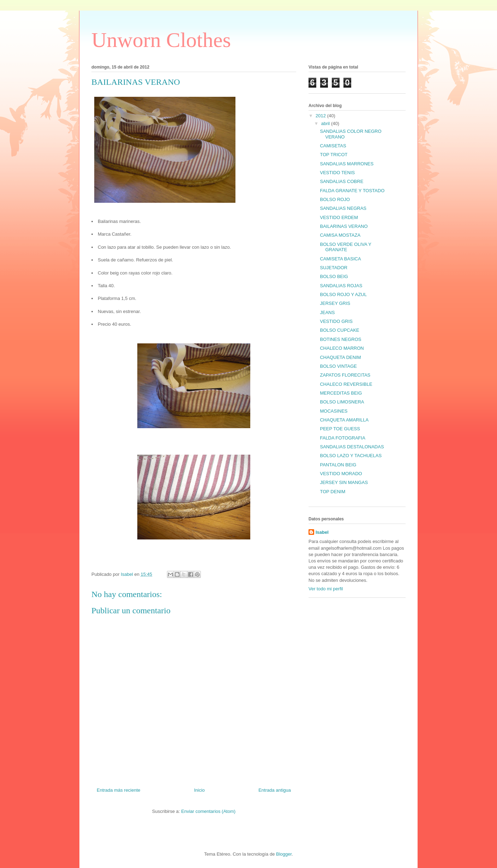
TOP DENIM (333, 492)
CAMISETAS (333, 146)
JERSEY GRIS (335, 303)
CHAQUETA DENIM (340, 357)
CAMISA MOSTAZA (340, 235)
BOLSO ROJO (335, 199)
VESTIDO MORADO (341, 474)
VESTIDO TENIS (337, 173)
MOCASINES (334, 411)
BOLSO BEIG (334, 276)
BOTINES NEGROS (340, 339)
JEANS (327, 312)
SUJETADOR (334, 268)
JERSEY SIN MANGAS (344, 482)
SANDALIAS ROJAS (341, 286)
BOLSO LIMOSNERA (342, 402)
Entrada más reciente (119, 790)
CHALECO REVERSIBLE (346, 384)
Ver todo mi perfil (326, 589)
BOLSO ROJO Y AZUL (343, 294)
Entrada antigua (275, 790)
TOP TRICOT (334, 155)
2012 (321, 116)
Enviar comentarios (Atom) (208, 811)
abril (326, 123)
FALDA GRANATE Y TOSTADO (352, 191)
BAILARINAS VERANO (344, 226)
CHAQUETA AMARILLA (344, 420)
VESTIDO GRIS (336, 321)
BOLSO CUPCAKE (339, 330)
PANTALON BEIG (338, 465)
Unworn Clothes (161, 40)
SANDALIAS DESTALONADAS (352, 447)
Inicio (199, 790)
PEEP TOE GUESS (340, 429)
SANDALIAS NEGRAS (343, 208)
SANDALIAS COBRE (342, 181)
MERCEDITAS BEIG (341, 393)
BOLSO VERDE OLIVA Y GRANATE (345, 247)
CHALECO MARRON (342, 348)
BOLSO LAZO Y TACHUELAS (351, 456)
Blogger (284, 854)
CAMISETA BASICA (340, 259)
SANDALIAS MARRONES (347, 164)
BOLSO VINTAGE (338, 366)
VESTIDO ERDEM (339, 217)
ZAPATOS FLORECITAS (345, 375)
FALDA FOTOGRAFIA (342, 438)
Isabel (322, 532)
